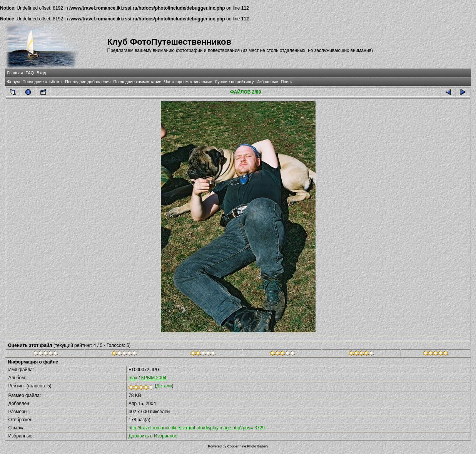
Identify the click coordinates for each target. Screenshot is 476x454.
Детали (164, 386)
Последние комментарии (137, 82)
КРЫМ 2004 (154, 378)
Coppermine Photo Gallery (247, 446)
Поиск (287, 82)
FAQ (30, 73)
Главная (15, 73)
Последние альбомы (42, 82)
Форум (13, 82)
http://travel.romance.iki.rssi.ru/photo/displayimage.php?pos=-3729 (197, 428)
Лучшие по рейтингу (234, 82)
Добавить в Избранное (153, 436)
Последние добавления (88, 82)
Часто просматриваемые (188, 82)
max (133, 378)
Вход (41, 73)
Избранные (267, 82)
